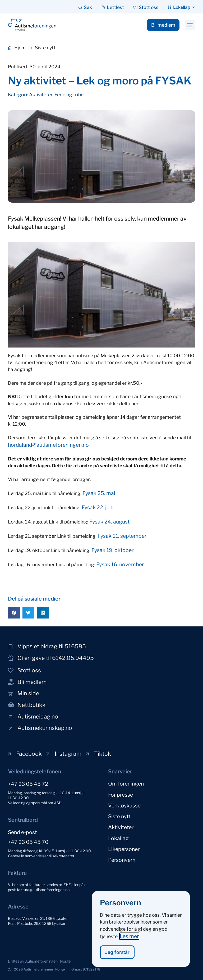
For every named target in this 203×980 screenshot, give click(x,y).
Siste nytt (119, 814)
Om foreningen (126, 783)
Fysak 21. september (122, 536)
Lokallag (118, 834)
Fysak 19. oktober (112, 550)
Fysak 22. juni (98, 507)
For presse (121, 793)
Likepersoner (124, 844)
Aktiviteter (41, 95)
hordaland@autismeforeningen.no (48, 445)
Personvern (122, 854)
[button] (190, 25)
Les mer (129, 940)
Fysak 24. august (109, 522)
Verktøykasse (124, 803)
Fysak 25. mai (99, 493)
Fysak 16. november (120, 564)
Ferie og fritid (69, 95)
